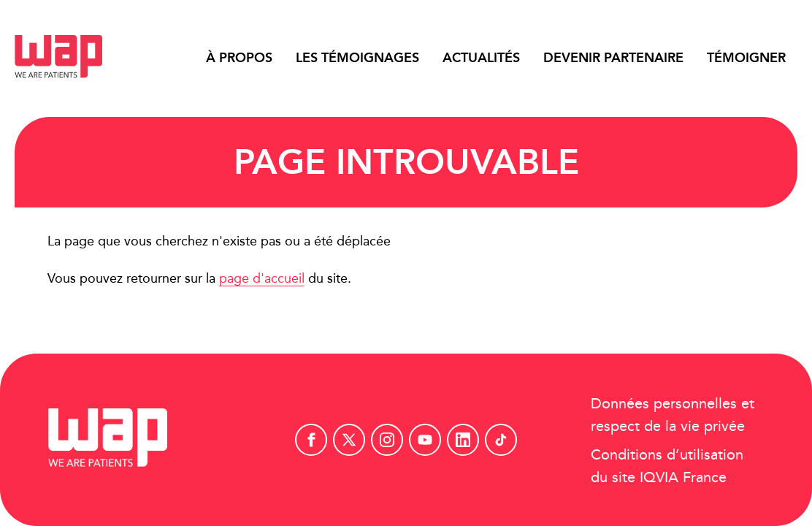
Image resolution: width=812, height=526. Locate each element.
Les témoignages (357, 58)
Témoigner (746, 58)
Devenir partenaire (613, 58)
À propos (239, 58)
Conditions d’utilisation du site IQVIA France (667, 465)
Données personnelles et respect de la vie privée (673, 414)
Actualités (481, 58)
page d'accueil (262, 278)
